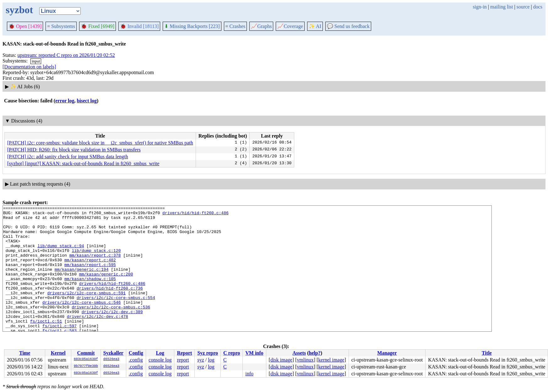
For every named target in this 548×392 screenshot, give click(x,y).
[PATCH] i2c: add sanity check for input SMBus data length (68, 157)
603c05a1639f (86, 359)
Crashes (236, 26)
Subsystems (61, 26)
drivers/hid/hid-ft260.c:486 (195, 215)
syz (201, 360)
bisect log (87, 101)
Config (136, 353)
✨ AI (315, 26)
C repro (232, 353)
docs (538, 7)
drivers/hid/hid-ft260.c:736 (110, 305)
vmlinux (305, 360)
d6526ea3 (111, 359)
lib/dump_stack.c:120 (96, 260)
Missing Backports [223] (192, 26)
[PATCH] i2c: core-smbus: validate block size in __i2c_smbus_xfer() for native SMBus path (100, 143)
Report (184, 353)
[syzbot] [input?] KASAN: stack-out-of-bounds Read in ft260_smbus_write (83, 163)
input (36, 61)
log (211, 360)
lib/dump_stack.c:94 (61, 254)
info (249, 374)
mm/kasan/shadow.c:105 (90, 294)
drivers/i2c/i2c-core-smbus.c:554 (116, 316)
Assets (299, 353)
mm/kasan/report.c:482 (90, 271)
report (183, 360)
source (523, 7)
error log (65, 101)
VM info (254, 353)
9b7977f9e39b (86, 366)
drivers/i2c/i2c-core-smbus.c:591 (86, 311)
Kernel (58, 353)
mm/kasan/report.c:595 (90, 277)
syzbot (19, 10)
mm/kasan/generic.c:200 (106, 288)
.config (136, 360)
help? (315, 353)
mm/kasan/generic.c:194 (82, 282)
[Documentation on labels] (29, 67)
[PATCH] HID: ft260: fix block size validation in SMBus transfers (74, 150)
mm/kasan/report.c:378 (95, 265)
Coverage (290, 26)
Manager (387, 353)
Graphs (261, 26)
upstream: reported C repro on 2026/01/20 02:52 (66, 55)
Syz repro (208, 353)
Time (25, 353)
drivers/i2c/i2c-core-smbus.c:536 (111, 328)
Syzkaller (113, 353)
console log (160, 360)
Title (487, 353)
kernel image (331, 360)
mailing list (502, 7)
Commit (86, 353)
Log (160, 353)
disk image (281, 360)
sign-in (480, 7)
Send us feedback (348, 26)
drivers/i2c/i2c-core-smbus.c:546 (82, 322)
